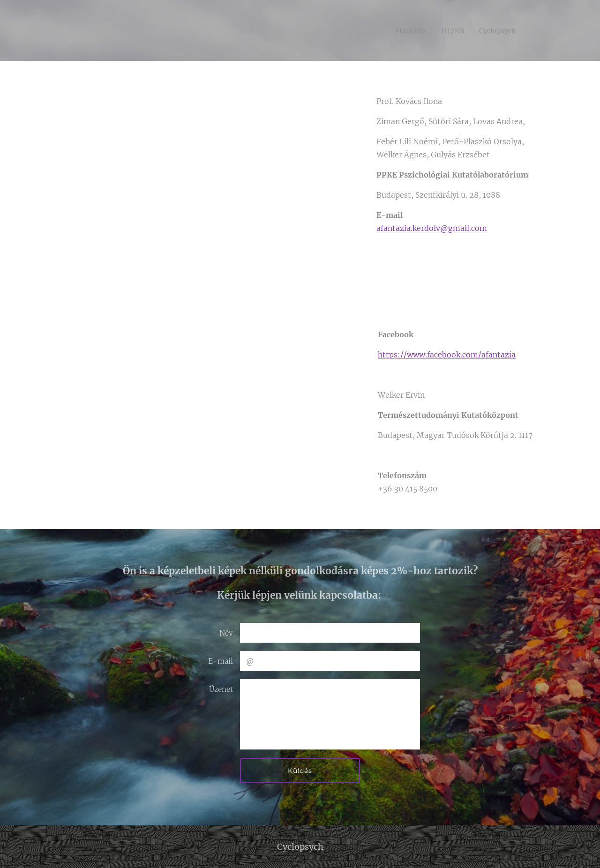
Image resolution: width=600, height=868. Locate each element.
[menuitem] (403, 30)
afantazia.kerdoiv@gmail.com (432, 228)
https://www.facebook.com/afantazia (447, 355)
